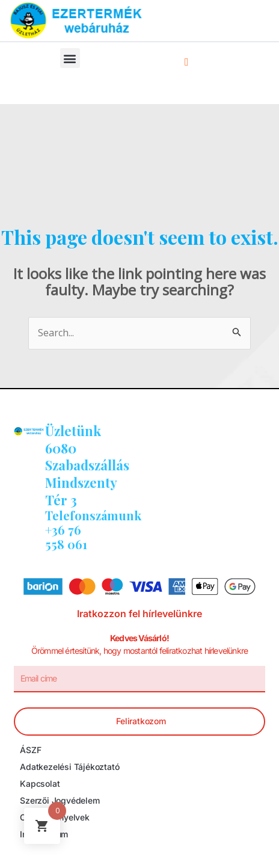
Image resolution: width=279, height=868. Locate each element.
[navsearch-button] (186, 61)
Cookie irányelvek (55, 817)
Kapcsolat (40, 783)
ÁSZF (30, 750)
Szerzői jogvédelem (60, 800)
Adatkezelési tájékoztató (69, 767)
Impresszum (44, 834)
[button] (70, 58)
